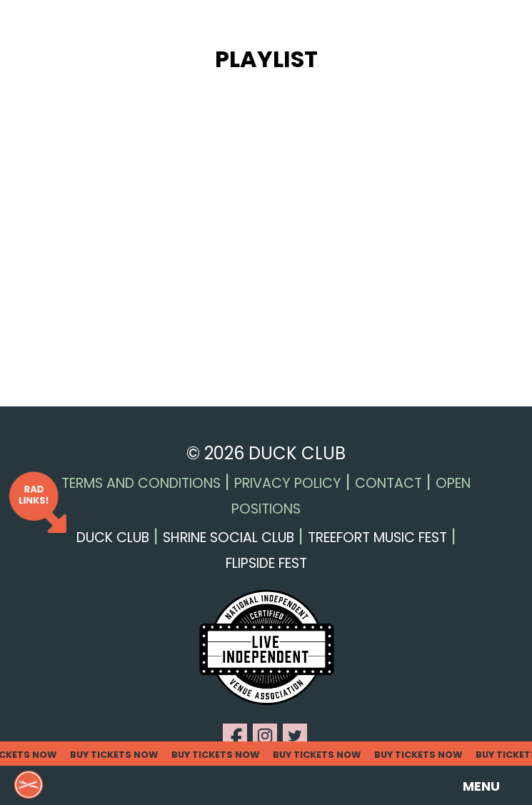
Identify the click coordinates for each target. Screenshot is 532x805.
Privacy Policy (288, 483)
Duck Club (113, 537)
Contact (388, 483)
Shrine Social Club (229, 537)
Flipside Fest (266, 563)
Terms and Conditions (141, 483)
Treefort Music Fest (377, 537)
